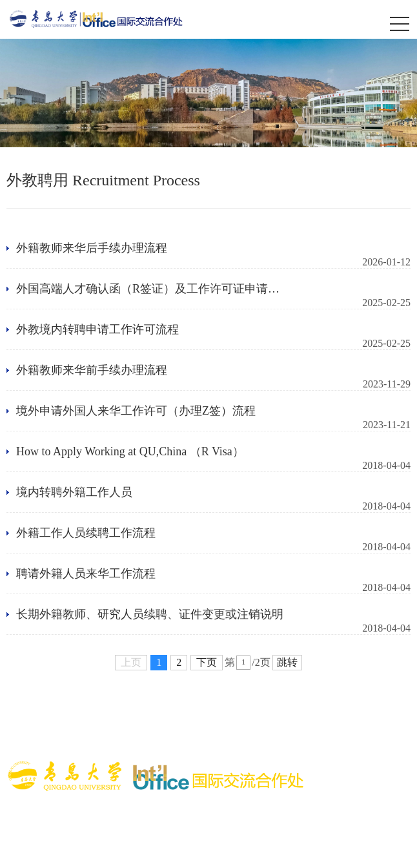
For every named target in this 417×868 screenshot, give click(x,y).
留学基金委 (176, 704)
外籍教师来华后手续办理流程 (92, 248)
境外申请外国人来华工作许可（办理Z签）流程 (136, 411)
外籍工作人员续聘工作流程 (86, 533)
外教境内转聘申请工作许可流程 (97, 329)
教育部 (68, 704)
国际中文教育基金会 (181, 721)
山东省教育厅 (107, 738)
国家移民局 (320, 721)
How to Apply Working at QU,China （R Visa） (130, 451)
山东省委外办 (37, 738)
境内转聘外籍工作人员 (74, 492)
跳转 (287, 662)
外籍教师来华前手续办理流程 (92, 370)
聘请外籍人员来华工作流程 (86, 573)
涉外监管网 (117, 704)
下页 (207, 662)
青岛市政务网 (176, 738)
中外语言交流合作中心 (76, 721)
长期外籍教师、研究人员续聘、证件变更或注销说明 (150, 614)
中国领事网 (261, 721)
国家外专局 (378, 721)
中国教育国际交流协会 (261, 704)
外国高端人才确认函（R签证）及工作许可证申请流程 (148, 289)
